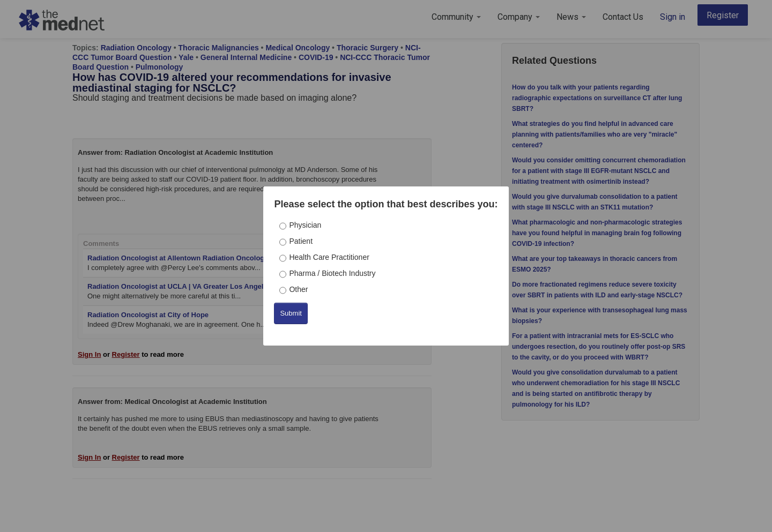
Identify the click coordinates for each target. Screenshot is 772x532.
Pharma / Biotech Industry (332, 273)
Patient (301, 241)
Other (298, 289)
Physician (305, 225)
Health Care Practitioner (329, 257)
